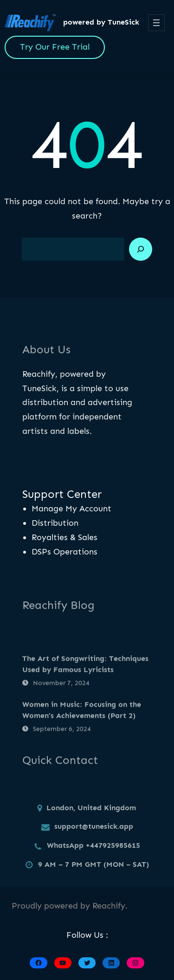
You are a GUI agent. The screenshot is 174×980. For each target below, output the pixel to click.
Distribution (55, 523)
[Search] (141, 249)
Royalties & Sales (64, 537)
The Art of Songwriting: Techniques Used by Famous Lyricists (85, 691)
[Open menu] (156, 23)
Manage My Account (71, 509)
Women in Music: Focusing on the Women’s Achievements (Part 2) (82, 737)
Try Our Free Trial (55, 47)
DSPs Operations (64, 552)
